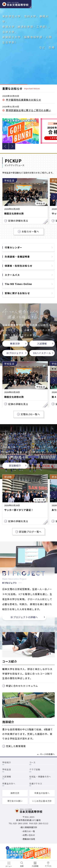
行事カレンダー (14, 247)
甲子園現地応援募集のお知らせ (23, 100)
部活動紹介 (15, 466)
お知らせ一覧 (29, 831)
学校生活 (7, 769)
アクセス (48, 866)
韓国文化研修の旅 (14, 214)
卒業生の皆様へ (42, 793)
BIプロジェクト (15, 353)
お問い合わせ (29, 835)
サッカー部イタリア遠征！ (19, 510)
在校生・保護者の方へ (40, 777)
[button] (5, 146)
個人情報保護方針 (29, 827)
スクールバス (12, 275)
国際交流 (15, 793)
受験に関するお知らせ (17, 293)
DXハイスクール (42, 353)
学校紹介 (7, 762)
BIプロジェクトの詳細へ (24, 617)
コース (33, 762)
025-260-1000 (21, 823)
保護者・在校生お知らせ (19, 266)
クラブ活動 (35, 769)
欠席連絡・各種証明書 (17, 257)
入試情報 (42, 344)
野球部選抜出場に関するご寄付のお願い (28, 110)
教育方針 (15, 344)
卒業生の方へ (9, 784)
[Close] (8, 848)
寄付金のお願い (15, 801)
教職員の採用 (29, 839)
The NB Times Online (18, 284)
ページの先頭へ (47, 754)
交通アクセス (36, 784)
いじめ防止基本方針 (42, 801)
